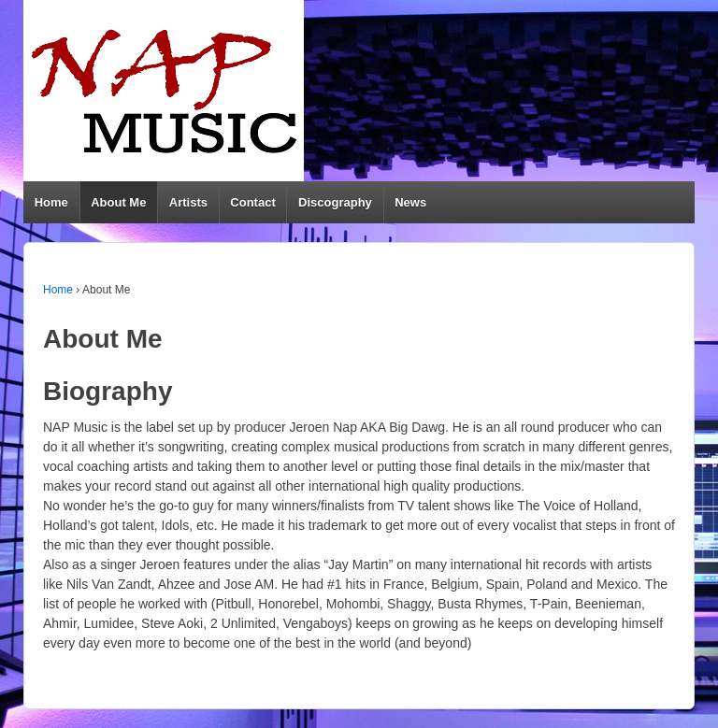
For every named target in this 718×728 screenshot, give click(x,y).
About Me (118, 202)
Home (51, 202)
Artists (188, 202)
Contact (252, 202)
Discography (335, 202)
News (410, 202)
